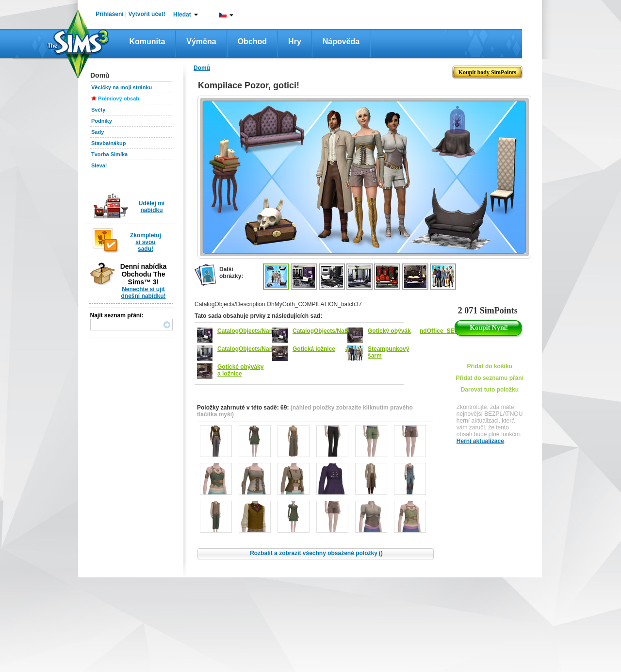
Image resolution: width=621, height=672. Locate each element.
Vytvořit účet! (147, 14)
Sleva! (99, 165)
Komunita (147, 41)
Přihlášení (109, 14)
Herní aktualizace (480, 441)
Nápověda (341, 41)
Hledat (182, 15)
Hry (295, 41)
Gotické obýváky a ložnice (240, 370)
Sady (98, 132)
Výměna (201, 41)
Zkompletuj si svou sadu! (146, 242)
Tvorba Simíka (109, 154)
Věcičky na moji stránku (122, 87)
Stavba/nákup (109, 143)
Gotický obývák (389, 331)
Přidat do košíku (490, 366)
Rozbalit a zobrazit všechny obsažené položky (316, 553)
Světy (98, 110)
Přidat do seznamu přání (490, 378)
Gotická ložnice (314, 349)
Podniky (102, 121)
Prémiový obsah (119, 98)
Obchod (252, 41)
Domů (202, 68)
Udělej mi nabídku (152, 207)
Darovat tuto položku (490, 390)
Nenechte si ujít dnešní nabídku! (143, 293)
